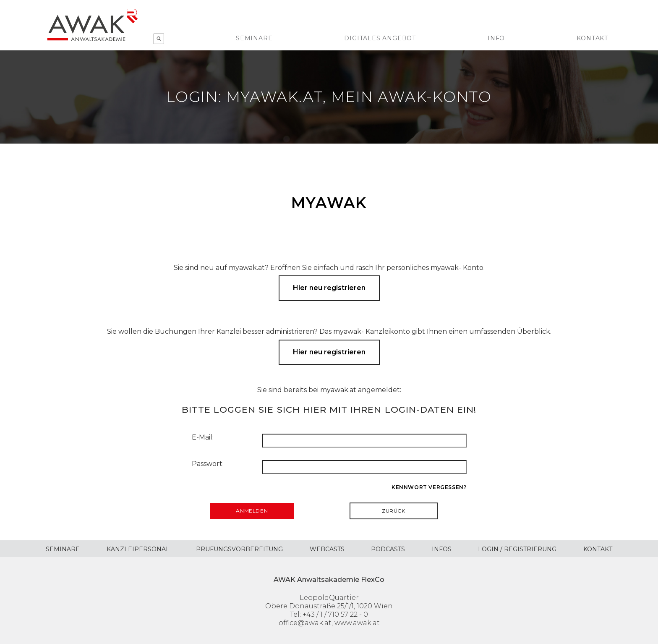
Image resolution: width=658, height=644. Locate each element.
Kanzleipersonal (138, 549)
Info (496, 38)
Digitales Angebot (380, 38)
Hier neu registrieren (329, 288)
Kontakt (592, 38)
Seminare (254, 38)
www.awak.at (357, 623)
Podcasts (388, 549)
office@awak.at (305, 623)
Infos (442, 549)
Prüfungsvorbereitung (239, 549)
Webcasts (327, 549)
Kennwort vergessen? (429, 487)
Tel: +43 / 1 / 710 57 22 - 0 (329, 614)
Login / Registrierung (517, 549)
